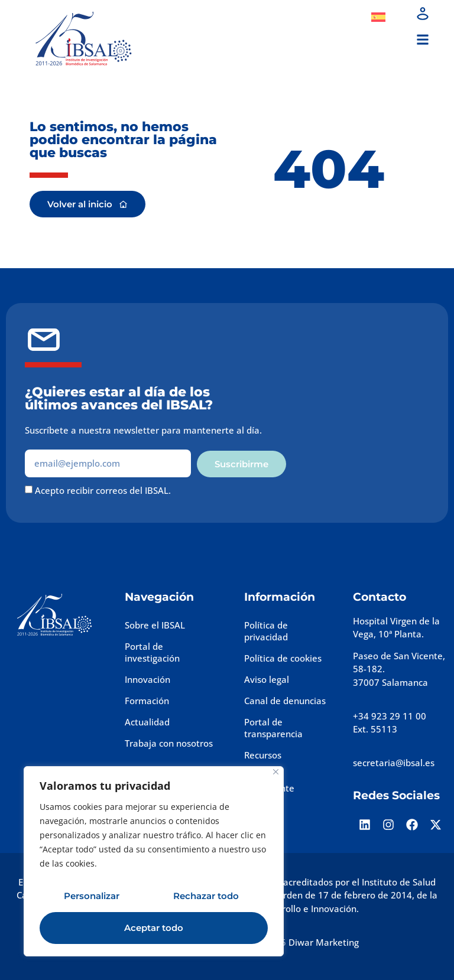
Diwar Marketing (324, 942)
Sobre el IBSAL (155, 625)
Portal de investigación (152, 652)
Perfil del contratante (269, 782)
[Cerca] (276, 772)
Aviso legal (267, 679)
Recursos (263, 755)
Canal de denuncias (285, 701)
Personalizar (92, 896)
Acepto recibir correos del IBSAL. (103, 491)
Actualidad (147, 722)
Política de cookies (283, 658)
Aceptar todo (154, 928)
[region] (154, 861)
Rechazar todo (206, 896)
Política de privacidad (266, 631)
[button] (422, 40)
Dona (336, 17)
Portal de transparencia (273, 728)
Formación (147, 701)
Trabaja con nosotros (169, 743)
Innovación (147, 679)
